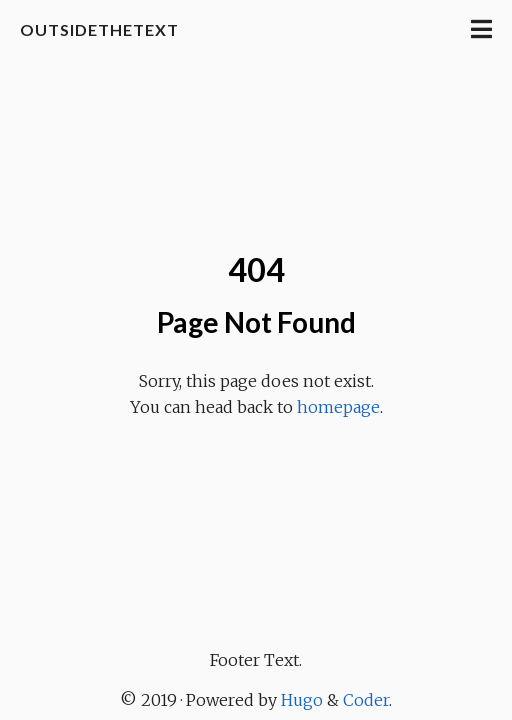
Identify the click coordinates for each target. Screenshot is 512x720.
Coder (366, 700)
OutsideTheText (99, 29)
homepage (338, 407)
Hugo (302, 700)
